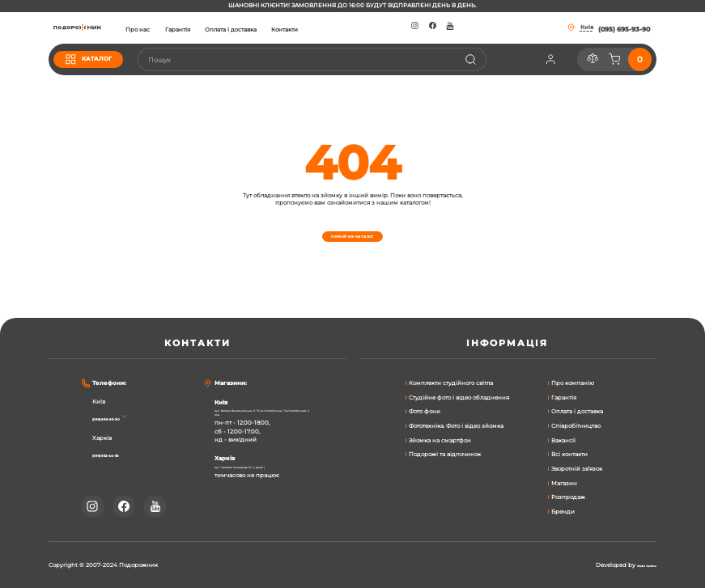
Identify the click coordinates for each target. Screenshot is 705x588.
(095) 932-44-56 (119, 455)
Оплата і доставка (291, 30)
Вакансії (563, 440)
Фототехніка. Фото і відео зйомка (456, 426)
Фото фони (425, 411)
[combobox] (341, 59)
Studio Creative (634, 565)
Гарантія (237, 30)
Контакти (344, 30)
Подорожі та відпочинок (445, 454)
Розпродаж (568, 497)
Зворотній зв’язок (577, 469)
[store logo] (107, 28)
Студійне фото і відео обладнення (459, 398)
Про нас (197, 30)
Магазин (564, 483)
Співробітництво (576, 426)
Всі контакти (569, 454)
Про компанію (573, 383)
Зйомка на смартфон (440, 440)
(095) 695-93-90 (118, 418)
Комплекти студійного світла (451, 383)
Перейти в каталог (352, 236)
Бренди (563, 512)
